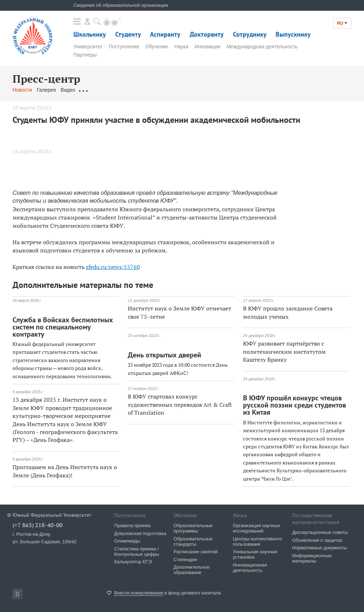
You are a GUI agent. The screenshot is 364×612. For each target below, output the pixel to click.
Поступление (124, 47)
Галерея (46, 90)
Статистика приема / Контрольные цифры (137, 551)
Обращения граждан (104, 90)
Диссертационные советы (320, 532)
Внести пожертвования (139, 593)
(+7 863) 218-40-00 (38, 525)
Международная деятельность (262, 47)
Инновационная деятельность (250, 568)
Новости (22, 90)
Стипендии (185, 560)
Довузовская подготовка (140, 533)
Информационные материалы (312, 558)
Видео (68, 90)
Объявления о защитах (317, 540)
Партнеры (85, 55)
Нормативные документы (319, 548)
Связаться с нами (153, 90)
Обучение (157, 47)
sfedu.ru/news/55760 (113, 267)
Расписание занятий (196, 552)
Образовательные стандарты (193, 541)
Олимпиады (127, 541)
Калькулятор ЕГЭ (133, 562)
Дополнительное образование (192, 570)
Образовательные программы (193, 528)
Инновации (207, 47)
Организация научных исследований (257, 528)
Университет (88, 47)
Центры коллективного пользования (258, 541)
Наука (181, 47)
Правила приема (132, 526)
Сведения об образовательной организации (121, 5)
